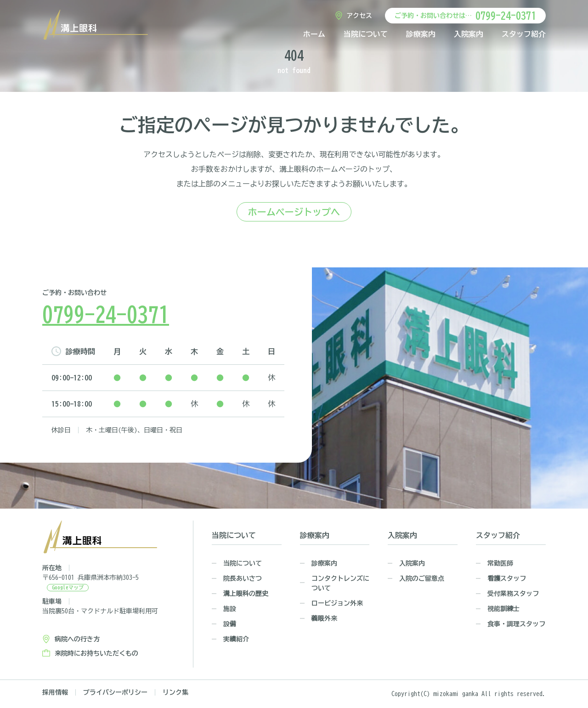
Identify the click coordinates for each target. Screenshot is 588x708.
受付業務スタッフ (513, 594)
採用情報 (55, 692)
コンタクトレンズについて (340, 583)
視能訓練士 (503, 609)
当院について (366, 34)
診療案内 (421, 34)
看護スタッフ (507, 578)
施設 (230, 609)
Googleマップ (68, 587)
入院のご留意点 (422, 578)
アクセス (359, 16)
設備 (230, 624)
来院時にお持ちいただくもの (96, 653)
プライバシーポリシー (115, 692)
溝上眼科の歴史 (246, 594)
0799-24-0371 (506, 16)
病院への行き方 (77, 639)
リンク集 (175, 692)
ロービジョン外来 (337, 603)
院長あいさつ (243, 578)
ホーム (314, 34)
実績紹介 (236, 639)
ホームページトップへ (294, 212)
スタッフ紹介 (524, 34)
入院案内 (469, 34)
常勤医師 (500, 563)
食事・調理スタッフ (516, 624)
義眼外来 (324, 618)
